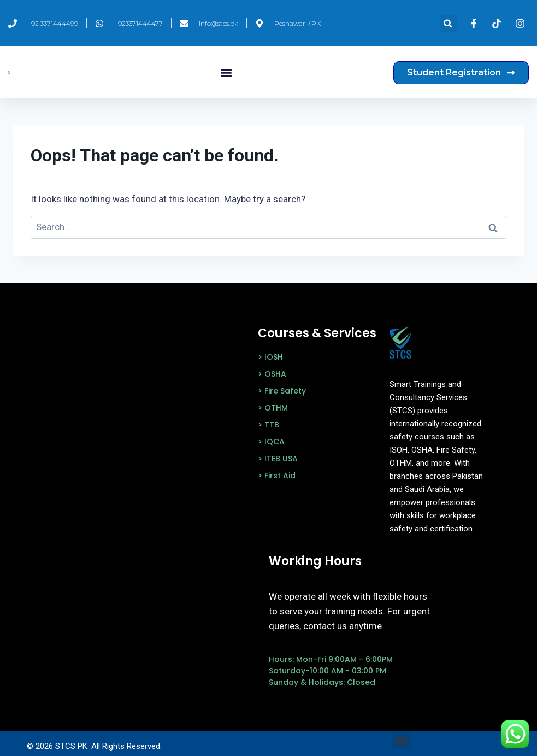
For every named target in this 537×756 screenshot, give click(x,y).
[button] (448, 23)
